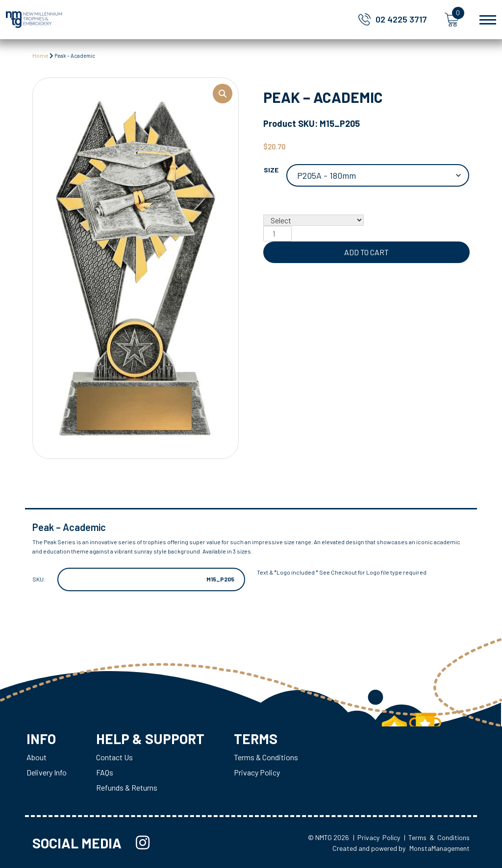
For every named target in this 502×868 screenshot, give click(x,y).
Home (40, 55)
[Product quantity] (277, 234)
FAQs (105, 772)
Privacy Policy (257, 772)
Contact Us (114, 757)
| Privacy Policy (376, 837)
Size (271, 170)
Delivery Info (47, 772)
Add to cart (366, 252)
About (37, 757)
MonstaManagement (439, 848)
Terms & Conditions (266, 757)
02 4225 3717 (401, 19)
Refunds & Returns (127, 787)
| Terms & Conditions (437, 837)
